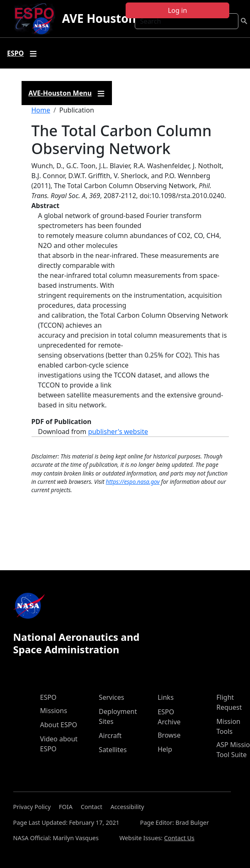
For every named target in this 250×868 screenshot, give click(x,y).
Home (41, 110)
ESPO (49, 697)
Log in (177, 10)
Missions (54, 711)
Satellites (113, 750)
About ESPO (59, 725)
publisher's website (118, 432)
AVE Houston (99, 18)
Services (111, 697)
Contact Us (179, 838)
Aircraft (110, 736)
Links (166, 697)
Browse (169, 735)
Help (165, 749)
